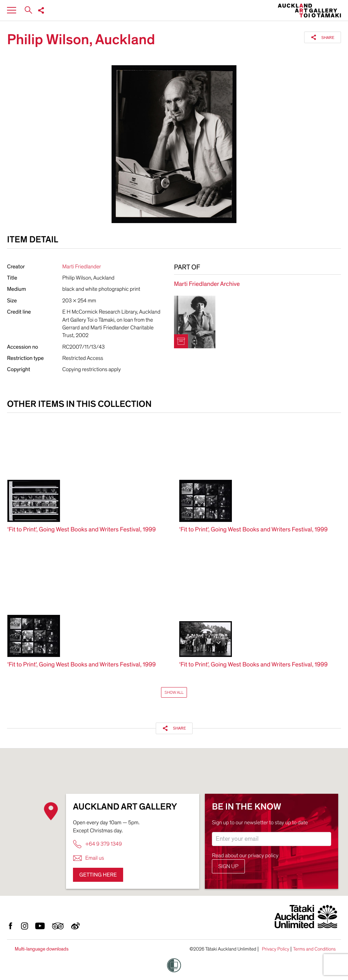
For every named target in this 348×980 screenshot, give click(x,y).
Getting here (98, 875)
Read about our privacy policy (245, 855)
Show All (174, 692)
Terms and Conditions (314, 949)
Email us (89, 858)
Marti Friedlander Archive (207, 284)
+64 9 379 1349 (97, 844)
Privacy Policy (275, 949)
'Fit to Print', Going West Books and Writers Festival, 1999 (82, 530)
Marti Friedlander (82, 267)
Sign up (228, 866)
